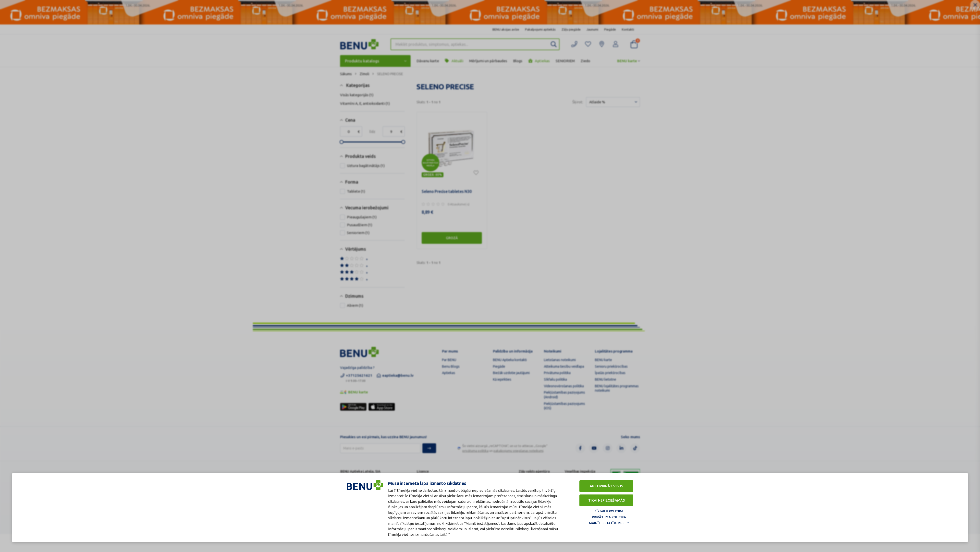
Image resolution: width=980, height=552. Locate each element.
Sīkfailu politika (609, 511)
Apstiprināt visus (606, 486)
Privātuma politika (609, 517)
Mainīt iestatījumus (607, 523)
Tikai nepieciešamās (606, 500)
